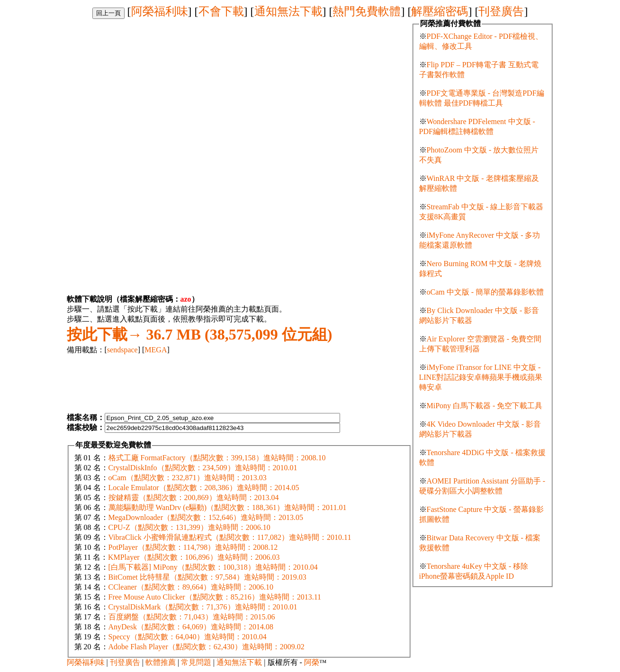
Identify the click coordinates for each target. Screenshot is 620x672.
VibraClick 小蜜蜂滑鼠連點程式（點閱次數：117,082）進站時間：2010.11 (230, 537)
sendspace (122, 350)
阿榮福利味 (160, 11)
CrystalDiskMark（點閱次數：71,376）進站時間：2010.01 (203, 607)
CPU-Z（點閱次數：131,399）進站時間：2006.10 (189, 527)
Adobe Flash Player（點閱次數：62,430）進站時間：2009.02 (207, 647)
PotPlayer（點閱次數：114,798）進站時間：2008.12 (193, 547)
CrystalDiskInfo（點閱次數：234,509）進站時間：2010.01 (203, 468)
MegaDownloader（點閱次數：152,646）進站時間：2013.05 (206, 517)
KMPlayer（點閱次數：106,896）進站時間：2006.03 (194, 557)
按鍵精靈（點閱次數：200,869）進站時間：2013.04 (194, 497)
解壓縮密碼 (440, 11)
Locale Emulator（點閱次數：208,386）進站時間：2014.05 (204, 488)
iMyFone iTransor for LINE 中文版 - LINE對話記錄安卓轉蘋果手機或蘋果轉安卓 (481, 377)
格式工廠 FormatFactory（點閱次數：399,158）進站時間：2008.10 (217, 458)
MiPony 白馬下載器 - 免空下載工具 (485, 406)
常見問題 (196, 662)
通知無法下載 (288, 11)
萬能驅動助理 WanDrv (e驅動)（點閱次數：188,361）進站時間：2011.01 (228, 507)
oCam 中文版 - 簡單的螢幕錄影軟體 (485, 292)
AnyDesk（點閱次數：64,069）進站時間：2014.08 (191, 627)
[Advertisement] (146, 85)
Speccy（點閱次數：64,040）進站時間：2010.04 (188, 637)
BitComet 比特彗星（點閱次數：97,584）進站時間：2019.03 (207, 577)
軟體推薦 (161, 662)
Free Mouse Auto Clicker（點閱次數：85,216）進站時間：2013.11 (215, 597)
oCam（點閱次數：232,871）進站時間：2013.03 (188, 478)
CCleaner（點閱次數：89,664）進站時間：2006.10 (191, 587)
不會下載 (221, 11)
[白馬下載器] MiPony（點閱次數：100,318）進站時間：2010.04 (213, 567)
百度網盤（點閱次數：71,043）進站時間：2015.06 (192, 617)
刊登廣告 (501, 11)
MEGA (156, 350)
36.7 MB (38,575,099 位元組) (200, 334)
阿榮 (312, 662)
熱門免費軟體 (367, 11)
